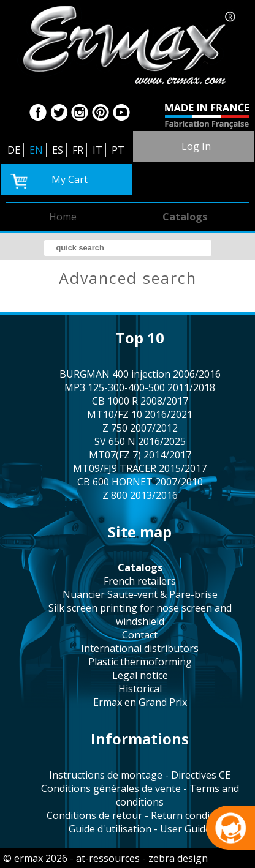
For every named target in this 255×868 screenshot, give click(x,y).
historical (140, 689)
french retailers (140, 581)
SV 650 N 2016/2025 (140, 441)
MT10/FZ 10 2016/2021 (140, 414)
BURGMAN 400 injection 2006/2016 (140, 374)
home (63, 217)
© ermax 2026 (35, 858)
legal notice (140, 675)
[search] (128, 248)
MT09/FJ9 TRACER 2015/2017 (140, 468)
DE (14, 150)
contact (140, 635)
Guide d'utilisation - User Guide (140, 829)
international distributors (140, 648)
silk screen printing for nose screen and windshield (140, 615)
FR (78, 150)
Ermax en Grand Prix (140, 702)
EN (36, 150)
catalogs (185, 217)
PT (118, 150)
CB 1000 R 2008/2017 (140, 401)
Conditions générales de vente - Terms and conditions (140, 795)
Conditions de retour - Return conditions (140, 815)
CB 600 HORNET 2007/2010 (140, 482)
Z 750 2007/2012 (140, 428)
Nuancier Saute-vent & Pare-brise (140, 594)
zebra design (178, 858)
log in (196, 146)
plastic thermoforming (140, 662)
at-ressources (108, 858)
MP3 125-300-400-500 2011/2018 (140, 387)
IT (97, 150)
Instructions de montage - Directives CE (140, 775)
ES (58, 150)
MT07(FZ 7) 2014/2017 (140, 455)
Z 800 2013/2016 (140, 495)
